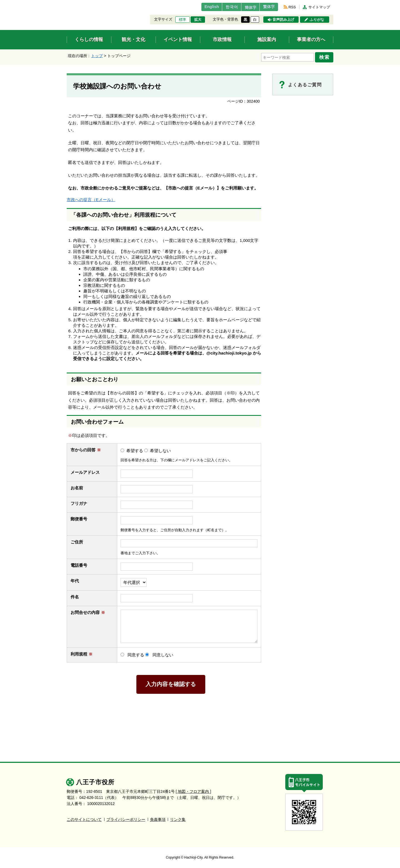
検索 (326, 56)
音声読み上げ (283, 20)
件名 (77, 595)
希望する (135, 449)
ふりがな (317, 20)
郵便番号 (79, 517)
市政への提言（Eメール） (91, 198)
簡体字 (245, 7)
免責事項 (158, 818)
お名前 (79, 486)
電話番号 (82, 564)
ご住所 (79, 541)
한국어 (223, 7)
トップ (97, 56)
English (201, 7)
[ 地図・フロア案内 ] (193, 790)
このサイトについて (84, 818)
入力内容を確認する (171, 683)
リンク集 (178, 818)
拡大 (198, 20)
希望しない (160, 449)
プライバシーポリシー (126, 818)
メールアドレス (88, 471)
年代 (75, 579)
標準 (182, 20)
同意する (136, 653)
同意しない (163, 653)
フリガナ (79, 502)
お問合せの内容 (88, 611)
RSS (292, 7)
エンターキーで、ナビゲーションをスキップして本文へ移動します (67, 3)
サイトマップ (319, 7)
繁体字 (267, 7)
